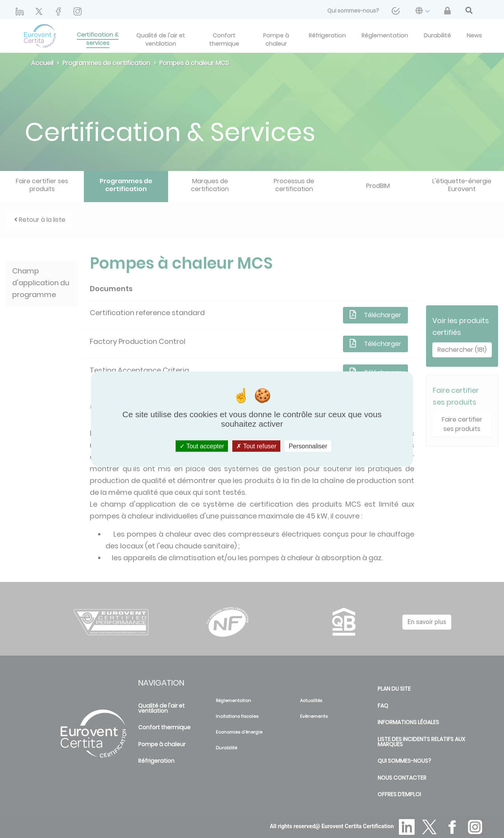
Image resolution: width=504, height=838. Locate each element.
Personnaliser (308, 446)
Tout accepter (202, 446)
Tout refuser (256, 446)
